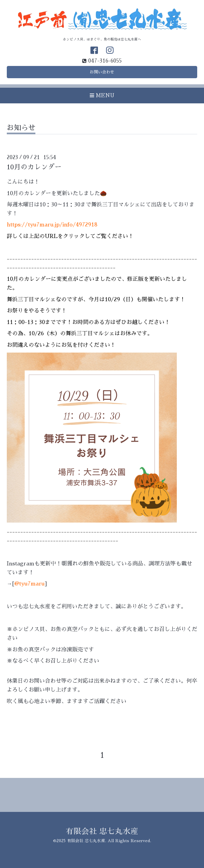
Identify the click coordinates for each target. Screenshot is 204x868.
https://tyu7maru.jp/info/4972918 (52, 225)
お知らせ (21, 128)
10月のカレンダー (34, 167)
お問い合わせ (102, 72)
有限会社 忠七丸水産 (102, 831)
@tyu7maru (29, 584)
